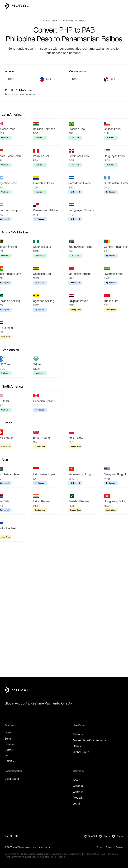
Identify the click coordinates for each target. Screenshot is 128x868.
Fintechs (78, 734)
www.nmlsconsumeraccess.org (51, 857)
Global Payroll (82, 752)
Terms (100, 847)
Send (8, 739)
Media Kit (79, 798)
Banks (77, 746)
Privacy (109, 847)
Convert (9, 750)
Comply (9, 761)
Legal (76, 803)
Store (8, 733)
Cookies (120, 847)
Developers (12, 779)
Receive (10, 744)
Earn (7, 755)
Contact (78, 792)
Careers (78, 786)
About (77, 780)
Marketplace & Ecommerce (90, 740)
